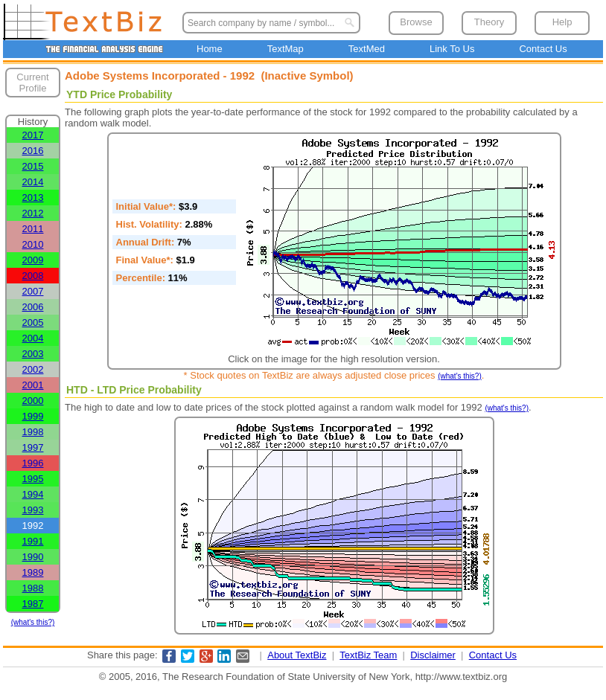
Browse (416, 22)
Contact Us (543, 49)
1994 (33, 494)
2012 (33, 213)
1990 (33, 557)
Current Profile (32, 83)
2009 (33, 260)
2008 (33, 276)
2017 (33, 135)
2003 (33, 354)
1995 (33, 479)
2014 (33, 182)
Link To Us (452, 49)
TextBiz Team (368, 655)
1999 (33, 416)
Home (210, 49)
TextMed (367, 49)
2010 (33, 244)
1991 (33, 541)
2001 (33, 385)
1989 (33, 572)
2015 (33, 166)
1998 (33, 432)
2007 (33, 291)
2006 (33, 307)
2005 (33, 322)
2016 (33, 151)
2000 (33, 401)
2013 (33, 198)
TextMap (286, 49)
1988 (33, 588)
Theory (489, 22)
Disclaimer (433, 655)
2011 (33, 229)
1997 (33, 447)
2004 (33, 338)
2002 (33, 369)
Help (562, 22)
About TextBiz (297, 655)
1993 (33, 510)
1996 (33, 463)
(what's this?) (33, 622)
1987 (33, 604)
